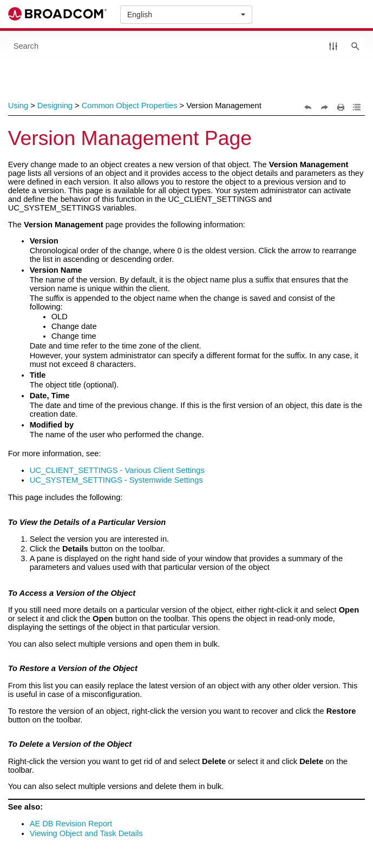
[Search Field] (187, 46)
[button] (333, 46)
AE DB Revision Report (71, 824)
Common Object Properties (130, 106)
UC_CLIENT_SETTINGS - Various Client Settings (117, 470)
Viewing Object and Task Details (86, 833)
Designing (55, 106)
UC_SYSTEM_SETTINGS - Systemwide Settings (116, 480)
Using (18, 106)
